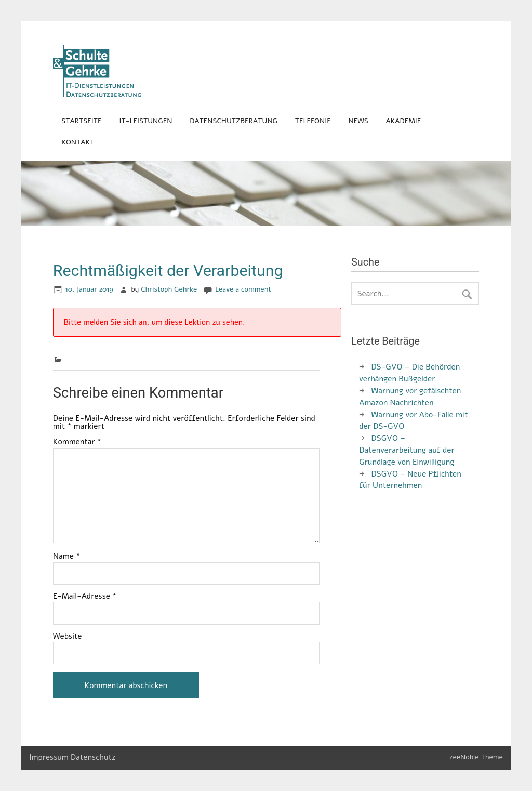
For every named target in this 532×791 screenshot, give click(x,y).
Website (68, 636)
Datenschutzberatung (234, 121)
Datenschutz (93, 757)
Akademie (403, 121)
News (358, 121)
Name (67, 556)
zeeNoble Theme (476, 757)
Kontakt (78, 142)
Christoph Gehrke (169, 289)
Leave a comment (243, 289)
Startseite (81, 121)
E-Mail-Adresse (85, 596)
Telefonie (313, 121)
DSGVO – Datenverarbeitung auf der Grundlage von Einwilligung (407, 450)
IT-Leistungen (145, 121)
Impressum (49, 757)
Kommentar (77, 442)
